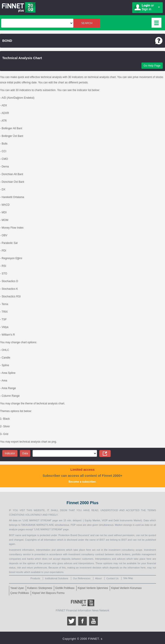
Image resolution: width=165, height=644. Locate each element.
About (98, 578)
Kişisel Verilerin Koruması (126, 588)
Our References (82, 578)
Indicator (10, 453)
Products (35, 578)
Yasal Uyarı (17, 588)
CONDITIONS (17, 515)
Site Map (128, 578)
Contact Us (112, 578)
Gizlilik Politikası (65, 588)
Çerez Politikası (20, 593)
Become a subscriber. (82, 482)
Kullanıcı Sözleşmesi (40, 588)
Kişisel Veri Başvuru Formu (48, 593)
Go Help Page (152, 66)
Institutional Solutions (57, 578)
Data (25, 453)
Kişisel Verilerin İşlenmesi (93, 588)
